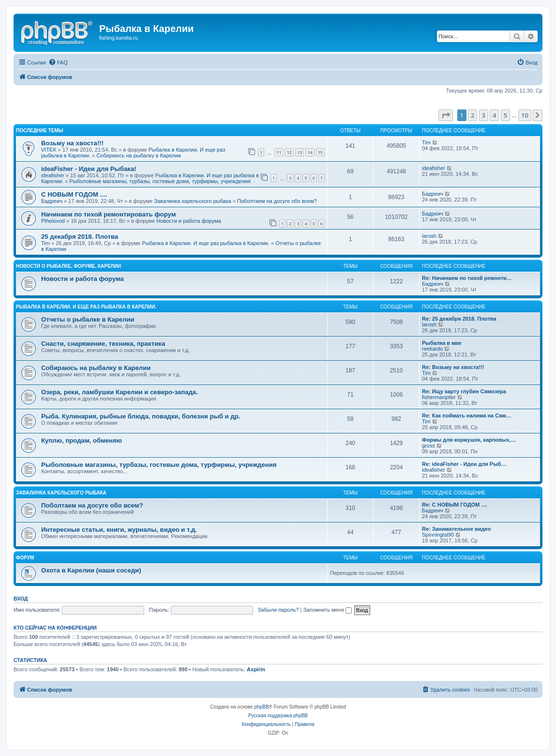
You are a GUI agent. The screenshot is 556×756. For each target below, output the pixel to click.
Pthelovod (53, 221)
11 (279, 152)
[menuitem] (58, 62)
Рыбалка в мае (442, 343)
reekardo (432, 349)
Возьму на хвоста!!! (72, 143)
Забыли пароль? (278, 610)
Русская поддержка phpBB (278, 716)
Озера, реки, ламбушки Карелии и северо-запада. (120, 392)
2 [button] (473, 115)
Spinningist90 (438, 535)
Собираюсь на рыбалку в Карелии (139, 155)
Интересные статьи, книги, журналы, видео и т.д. (119, 530)
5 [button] (505, 115)
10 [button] (525, 115)
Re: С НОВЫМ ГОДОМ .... (455, 505)
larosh (429, 236)
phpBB (262, 707)
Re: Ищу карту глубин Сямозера (464, 391)
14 (310, 152)
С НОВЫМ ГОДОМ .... (74, 194)
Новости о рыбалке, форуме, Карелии (68, 266)
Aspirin (256, 669)
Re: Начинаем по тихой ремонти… (467, 278)
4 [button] (494, 115)
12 (289, 152)
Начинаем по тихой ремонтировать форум (108, 214)
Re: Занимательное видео (456, 529)
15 (320, 152)
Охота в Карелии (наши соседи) (91, 570)
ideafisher (53, 175)
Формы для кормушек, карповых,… (469, 440)
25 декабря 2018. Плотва (80, 237)
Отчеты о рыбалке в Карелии (88, 319)
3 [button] (484, 115)
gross (428, 446)
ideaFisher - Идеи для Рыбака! (89, 169)
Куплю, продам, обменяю (82, 440)
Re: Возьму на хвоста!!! (453, 367)
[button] (446, 115)
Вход (21, 599)
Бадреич (52, 201)
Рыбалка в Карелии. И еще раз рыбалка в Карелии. (206, 243)
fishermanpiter (439, 397)
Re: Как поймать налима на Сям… (467, 416)
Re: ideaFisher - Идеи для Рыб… (464, 464)
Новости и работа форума (189, 221)
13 (300, 152)
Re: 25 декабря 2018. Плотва (459, 319)
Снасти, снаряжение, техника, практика (103, 344)
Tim (426, 142)
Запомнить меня (327, 610)
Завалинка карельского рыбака (193, 201)
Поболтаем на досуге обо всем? (277, 201)
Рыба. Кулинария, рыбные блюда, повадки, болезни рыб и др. (141, 416)
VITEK (49, 150)
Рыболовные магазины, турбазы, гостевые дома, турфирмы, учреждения (160, 181)
